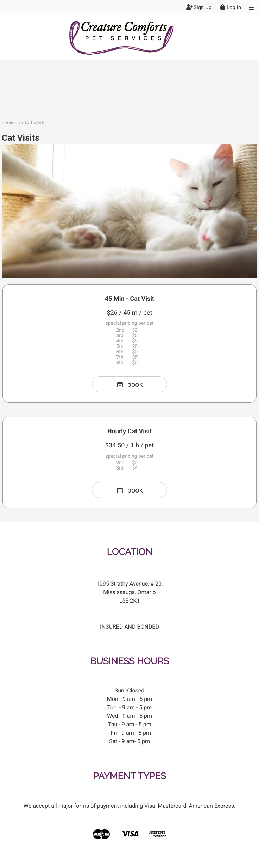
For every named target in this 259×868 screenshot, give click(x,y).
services (11, 123)
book (129, 384)
